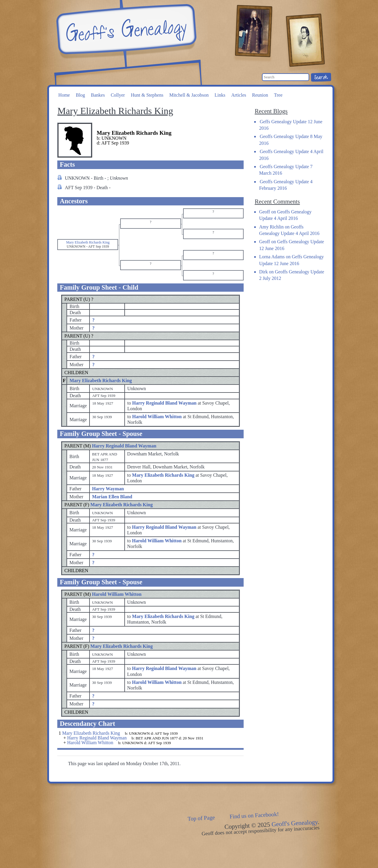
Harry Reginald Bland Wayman (124, 446)
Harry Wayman (108, 489)
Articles (239, 95)
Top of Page (201, 818)
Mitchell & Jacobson (189, 95)
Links (220, 95)
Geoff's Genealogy (126, 30)
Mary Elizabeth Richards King (101, 381)
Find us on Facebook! (254, 815)
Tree (278, 95)
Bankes (98, 95)
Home (64, 95)
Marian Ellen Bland (112, 497)
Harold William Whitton (117, 594)
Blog (80, 95)
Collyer (118, 95)
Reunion (260, 95)
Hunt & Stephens (147, 95)
